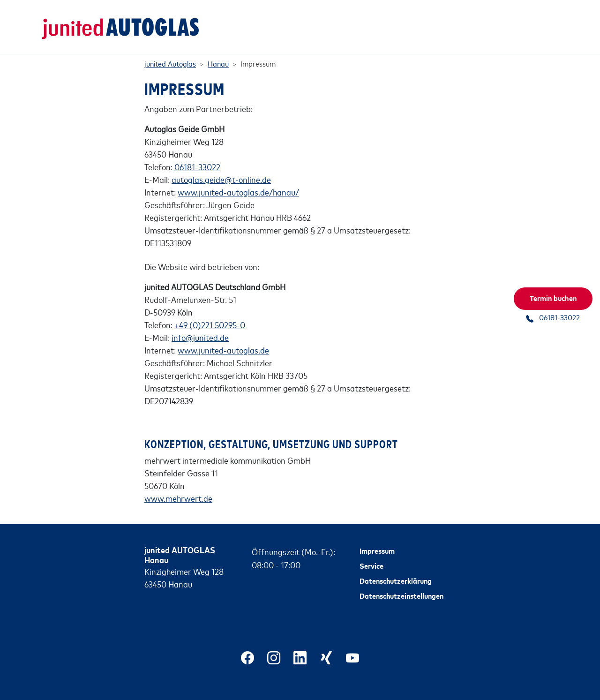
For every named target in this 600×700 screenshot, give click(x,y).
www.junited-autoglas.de (223, 339)
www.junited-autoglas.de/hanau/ (238, 181)
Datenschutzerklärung (396, 570)
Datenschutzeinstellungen (401, 585)
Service (371, 555)
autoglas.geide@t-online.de (221, 168)
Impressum (377, 540)
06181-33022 (197, 156)
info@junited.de (200, 326)
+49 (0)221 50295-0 (210, 314)
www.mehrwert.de (178, 488)
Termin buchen (553, 298)
